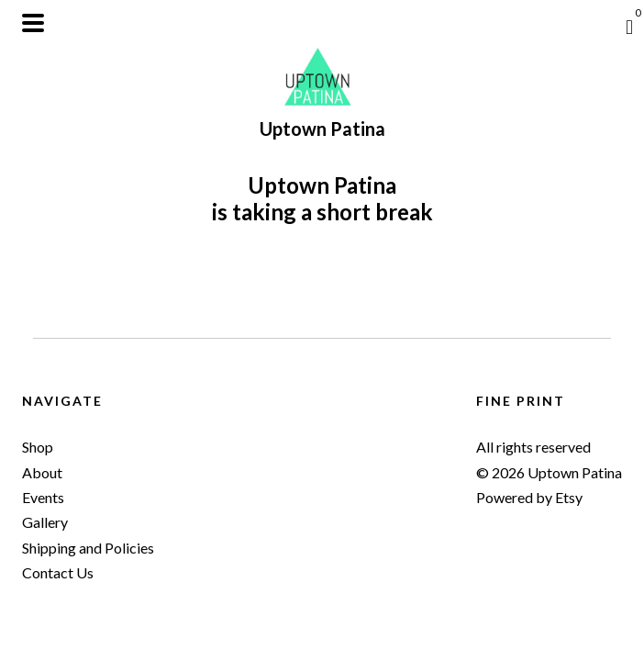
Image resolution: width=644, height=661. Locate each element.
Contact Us (58, 572)
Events (43, 497)
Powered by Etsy (529, 497)
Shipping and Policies (88, 548)
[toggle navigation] (33, 23)
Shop (38, 447)
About (42, 472)
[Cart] (629, 27)
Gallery (45, 522)
